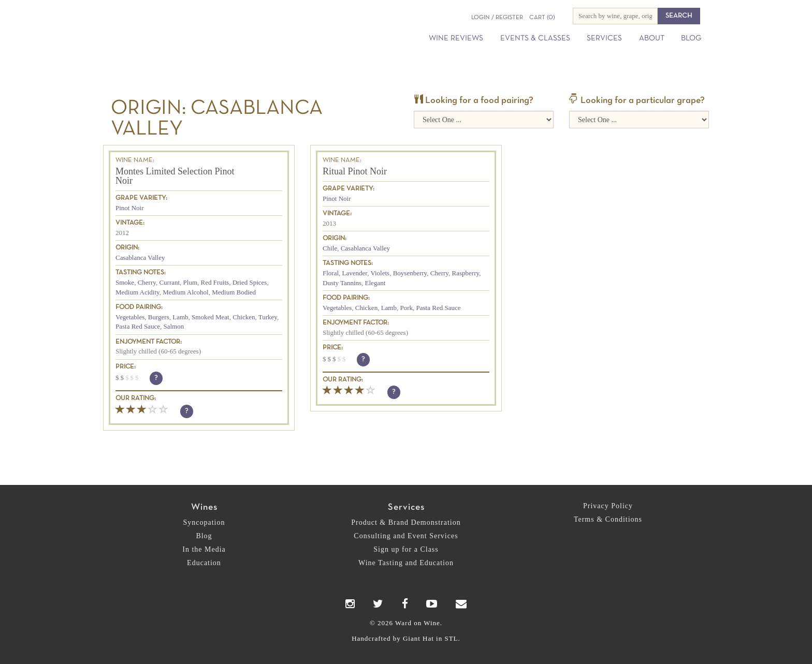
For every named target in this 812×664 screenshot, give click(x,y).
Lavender (355, 273)
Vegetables (130, 317)
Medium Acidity (137, 292)
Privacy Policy (608, 506)
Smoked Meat (211, 317)
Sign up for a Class (406, 549)
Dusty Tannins (342, 283)
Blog (691, 38)
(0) (542, 18)
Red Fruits (215, 282)
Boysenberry (410, 273)
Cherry (147, 282)
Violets (380, 273)
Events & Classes (535, 38)
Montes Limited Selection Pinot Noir (175, 176)
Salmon (173, 326)
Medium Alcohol (185, 292)
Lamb (180, 317)
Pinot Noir (130, 208)
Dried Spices (250, 282)
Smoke (125, 282)
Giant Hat (418, 638)
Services (604, 38)
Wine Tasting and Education (406, 563)
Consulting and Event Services (406, 536)
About (652, 38)
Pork (406, 308)
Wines (204, 507)
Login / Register (497, 18)
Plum (190, 282)
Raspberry (466, 273)
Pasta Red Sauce (138, 326)
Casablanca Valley (140, 257)
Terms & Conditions (608, 519)
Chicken (244, 317)
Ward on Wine (200, 26)
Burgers (159, 317)
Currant (169, 282)
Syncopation (204, 522)
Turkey (268, 317)
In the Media (204, 549)
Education (204, 563)
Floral (331, 273)
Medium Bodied (234, 292)
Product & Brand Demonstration (406, 522)
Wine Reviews (456, 38)
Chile (330, 248)
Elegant (375, 283)
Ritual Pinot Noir (355, 171)
